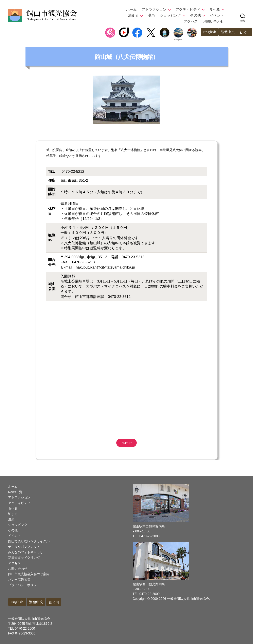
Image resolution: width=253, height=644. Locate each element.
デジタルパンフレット (24, 547)
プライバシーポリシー (24, 585)
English (209, 32)
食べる (215, 10)
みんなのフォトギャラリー (27, 552)
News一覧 (15, 492)
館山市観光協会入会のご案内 (29, 574)
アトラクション (154, 10)
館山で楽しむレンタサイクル (29, 541)
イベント (217, 15)
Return (126, 443)
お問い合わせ (213, 21)
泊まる (133, 15)
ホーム (131, 10)
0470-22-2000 (25, 629)
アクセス (191, 21)
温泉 (151, 15)
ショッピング (170, 15)
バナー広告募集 (19, 579)
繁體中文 (228, 32)
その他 (195, 15)
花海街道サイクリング (24, 558)
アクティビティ (188, 10)
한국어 (245, 32)
